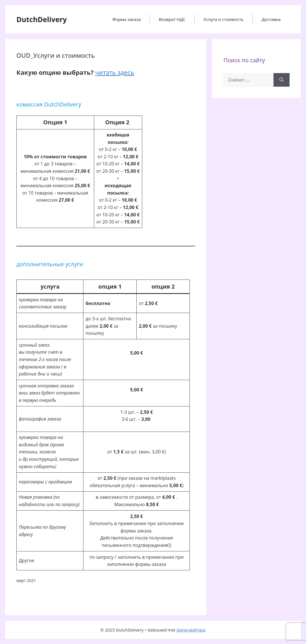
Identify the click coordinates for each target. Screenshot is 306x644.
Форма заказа (127, 19)
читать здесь (115, 72)
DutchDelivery (42, 19)
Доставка (271, 19)
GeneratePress (191, 630)
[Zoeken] (282, 80)
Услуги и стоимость (224, 19)
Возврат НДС (172, 19)
